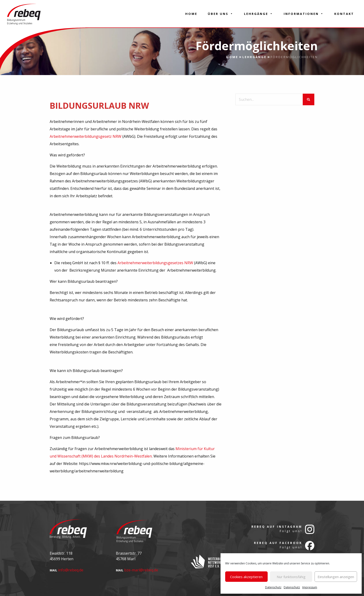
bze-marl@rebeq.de (141, 570)
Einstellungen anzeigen (336, 577)
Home (191, 14)
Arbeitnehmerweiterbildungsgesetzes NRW (155, 263)
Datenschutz (273, 587)
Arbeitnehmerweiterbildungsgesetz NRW (86, 136)
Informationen (304, 14)
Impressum (310, 587)
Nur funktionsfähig (291, 577)
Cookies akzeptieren (246, 577)
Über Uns (221, 14)
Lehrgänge (259, 14)
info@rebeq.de (71, 570)
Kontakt (344, 14)
